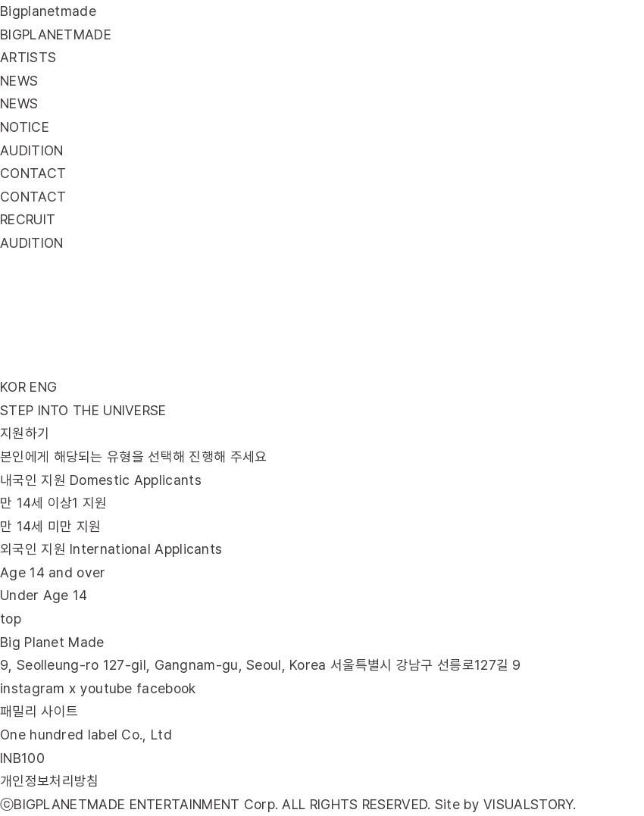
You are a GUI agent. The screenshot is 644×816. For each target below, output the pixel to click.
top (11, 619)
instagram (33, 688)
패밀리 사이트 (39, 711)
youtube (106, 688)
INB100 (22, 758)
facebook (166, 688)
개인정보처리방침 (49, 781)
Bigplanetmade (48, 11)
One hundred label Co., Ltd (86, 735)
